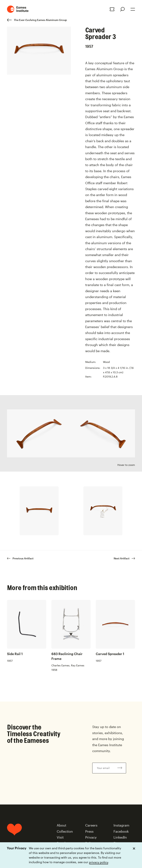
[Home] (14, 839)
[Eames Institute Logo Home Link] (18, 9)
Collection (65, 831)
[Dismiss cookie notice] (134, 848)
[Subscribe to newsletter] (120, 768)
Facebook (121, 831)
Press (89, 831)
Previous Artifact (20, 558)
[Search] (122, 9)
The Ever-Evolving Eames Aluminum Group (37, 20)
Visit (60, 837)
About (61, 825)
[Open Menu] (133, 9)
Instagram (121, 825)
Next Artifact (124, 558)
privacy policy (99, 862)
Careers (91, 825)
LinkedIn (120, 837)
